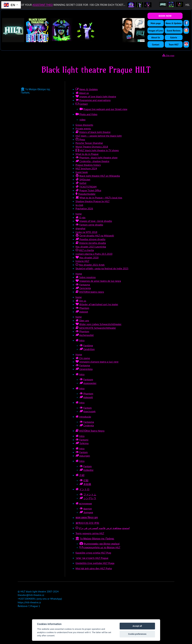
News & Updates (174, 23)
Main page (156, 23)
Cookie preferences (137, 634)
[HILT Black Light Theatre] (167, 5)
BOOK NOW (165, 16)
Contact (156, 45)
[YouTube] (186, 44)
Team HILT (174, 45)
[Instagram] (186, 30)
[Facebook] (186, 23)
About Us (156, 37)
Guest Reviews (174, 31)
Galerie (174, 37)
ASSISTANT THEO (47, 5)
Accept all (137, 626)
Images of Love (156, 31)
